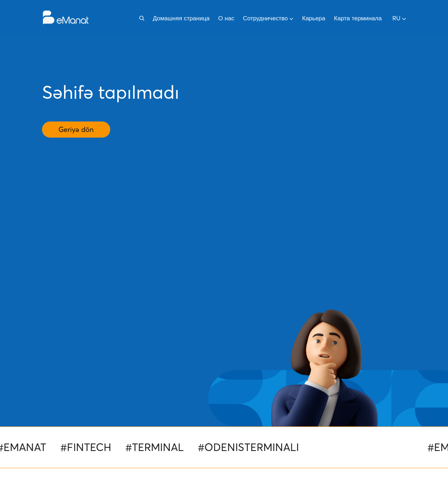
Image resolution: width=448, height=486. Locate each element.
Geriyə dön (76, 130)
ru (399, 18)
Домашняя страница (181, 18)
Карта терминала (358, 18)
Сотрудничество (268, 18)
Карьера (314, 18)
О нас (226, 18)
